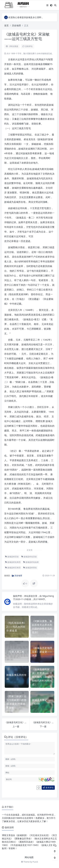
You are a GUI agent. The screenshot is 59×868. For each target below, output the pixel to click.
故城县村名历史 (29, 557)
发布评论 (48, 788)
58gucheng (48, 596)
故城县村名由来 (31, 562)
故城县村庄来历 (13, 568)
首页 (6, 25)
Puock (35, 862)
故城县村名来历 (13, 562)
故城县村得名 (30, 568)
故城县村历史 (12, 557)
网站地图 (29, 857)
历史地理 (16, 25)
